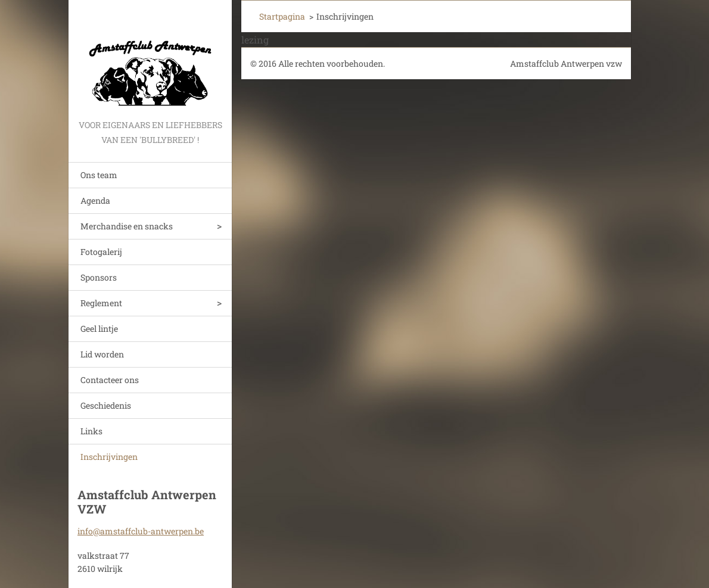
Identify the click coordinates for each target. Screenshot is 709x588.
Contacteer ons (110, 380)
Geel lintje (99, 329)
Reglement (101, 303)
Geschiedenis (106, 405)
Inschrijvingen (109, 457)
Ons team (99, 175)
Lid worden (102, 354)
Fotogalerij (101, 252)
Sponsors (99, 277)
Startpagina (282, 16)
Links (91, 431)
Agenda (95, 200)
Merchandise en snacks (127, 226)
